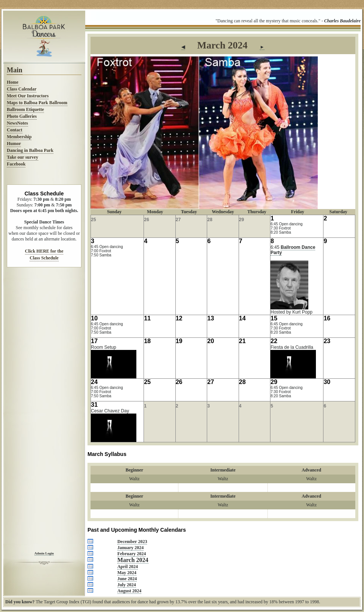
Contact (15, 130)
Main (15, 70)
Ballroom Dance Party (293, 250)
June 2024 (127, 579)
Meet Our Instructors (28, 96)
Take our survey (23, 157)
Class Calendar (22, 89)
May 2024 (127, 573)
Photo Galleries (22, 116)
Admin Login (44, 553)
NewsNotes (17, 123)
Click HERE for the (44, 251)
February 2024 (132, 554)
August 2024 (130, 591)
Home (13, 82)
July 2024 (127, 585)
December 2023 (132, 542)
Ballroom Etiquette (25, 109)
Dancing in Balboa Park (30, 150)
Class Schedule (44, 258)
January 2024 (131, 548)
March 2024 (133, 560)
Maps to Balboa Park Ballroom (37, 103)
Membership (19, 137)
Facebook (16, 164)
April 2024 (128, 567)
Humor (14, 144)
